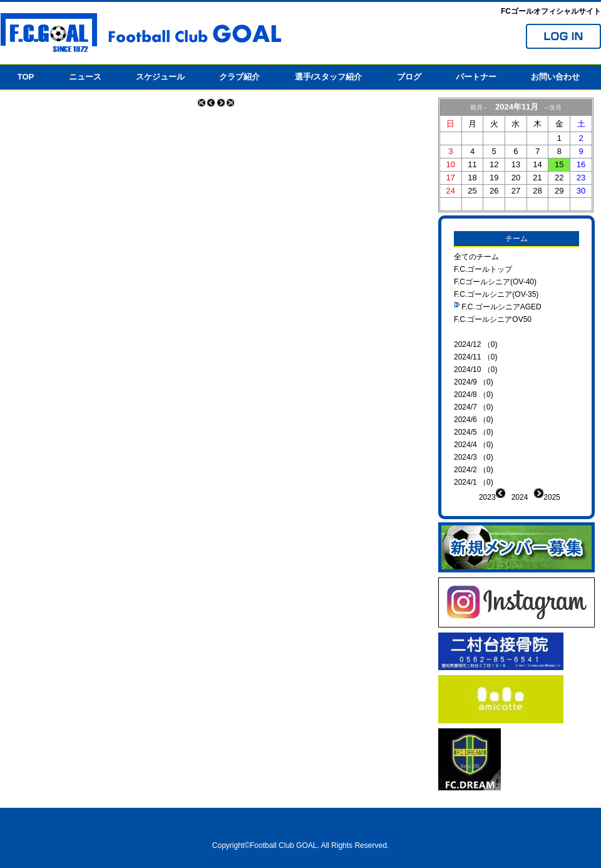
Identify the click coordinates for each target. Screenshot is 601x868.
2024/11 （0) (475, 357)
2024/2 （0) (474, 470)
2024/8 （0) (474, 395)
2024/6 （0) (474, 420)
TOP (26, 77)
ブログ (409, 77)
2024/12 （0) (475, 344)
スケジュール (160, 77)
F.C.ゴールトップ (483, 269)
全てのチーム (476, 257)
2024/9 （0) (474, 382)
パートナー (476, 77)
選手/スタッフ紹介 (329, 77)
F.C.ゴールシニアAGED (501, 307)
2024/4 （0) (474, 445)
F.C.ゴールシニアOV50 (493, 319)
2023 (487, 497)
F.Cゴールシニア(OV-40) (495, 282)
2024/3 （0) (474, 457)
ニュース (85, 77)
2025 (552, 497)
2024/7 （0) (474, 407)
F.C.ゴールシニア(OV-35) (496, 294)
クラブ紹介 (239, 77)
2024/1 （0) (474, 482)
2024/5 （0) (474, 432)
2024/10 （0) (475, 369)
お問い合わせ (555, 77)
